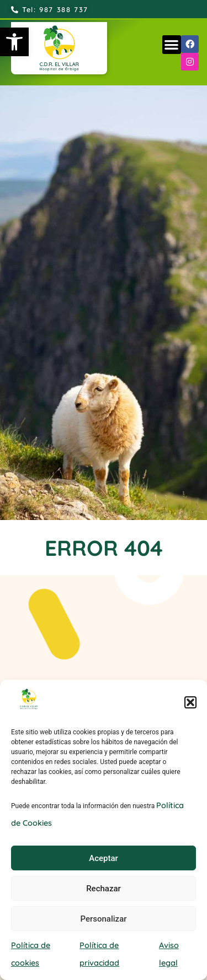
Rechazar (104, 889)
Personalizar (103, 919)
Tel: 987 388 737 (50, 9)
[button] (14, 42)
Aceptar (104, 858)
